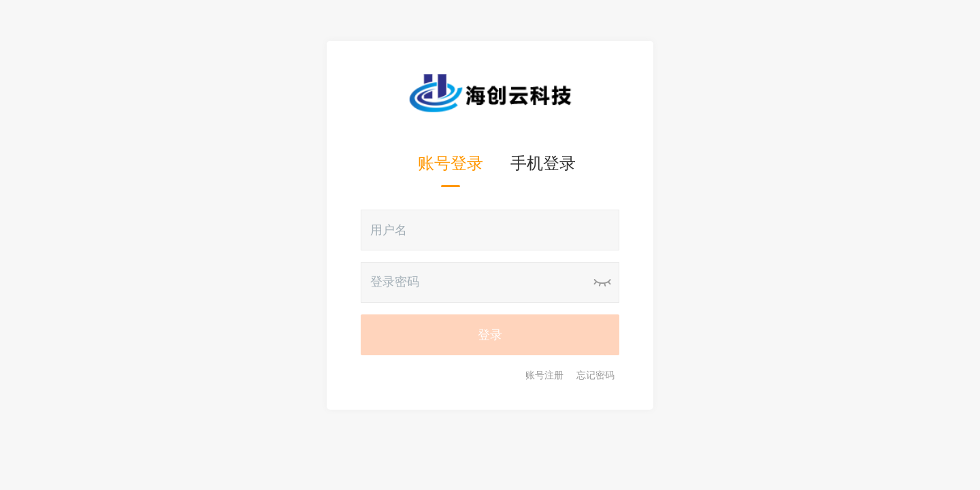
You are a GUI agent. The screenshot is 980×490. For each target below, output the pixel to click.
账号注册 (544, 375)
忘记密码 (595, 375)
